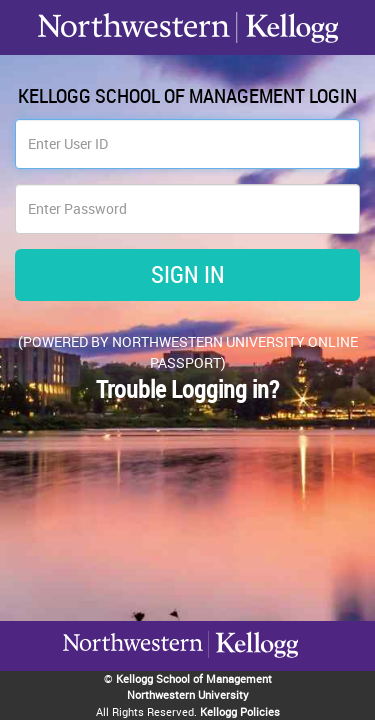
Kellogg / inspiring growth (133, 670)
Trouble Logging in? (187, 389)
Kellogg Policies (240, 711)
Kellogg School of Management (194, 678)
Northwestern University (253, 668)
